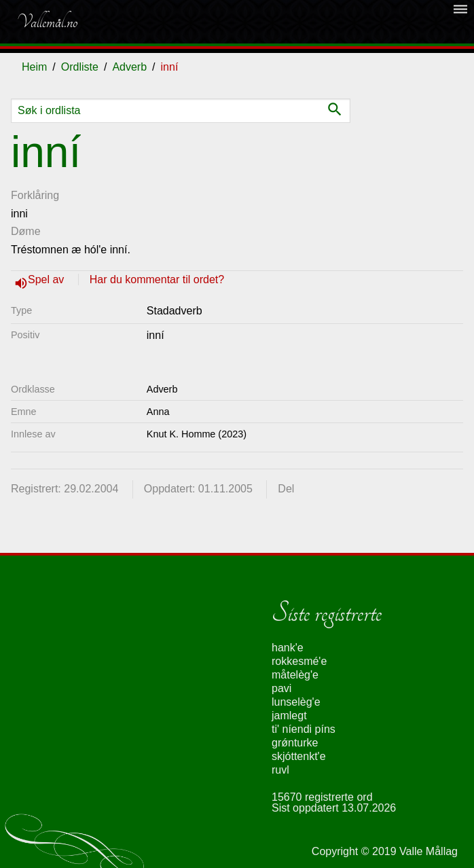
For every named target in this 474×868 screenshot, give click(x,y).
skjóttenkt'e (299, 756)
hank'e (288, 648)
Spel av (48, 279)
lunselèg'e (296, 702)
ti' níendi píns (304, 729)
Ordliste (80, 67)
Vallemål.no (47, 22)
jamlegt (289, 716)
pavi (281, 688)
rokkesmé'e (299, 661)
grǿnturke (295, 743)
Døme (26, 231)
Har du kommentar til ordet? (157, 279)
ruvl (280, 770)
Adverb (129, 67)
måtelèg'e (295, 675)
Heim (34, 67)
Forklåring (35, 195)
